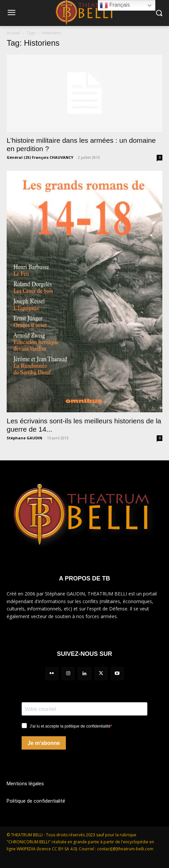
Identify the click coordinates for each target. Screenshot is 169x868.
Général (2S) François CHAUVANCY (40, 157)
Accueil (13, 33)
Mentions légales (25, 784)
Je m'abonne (44, 743)
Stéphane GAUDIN (24, 438)
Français (115, 5)
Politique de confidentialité (36, 801)
